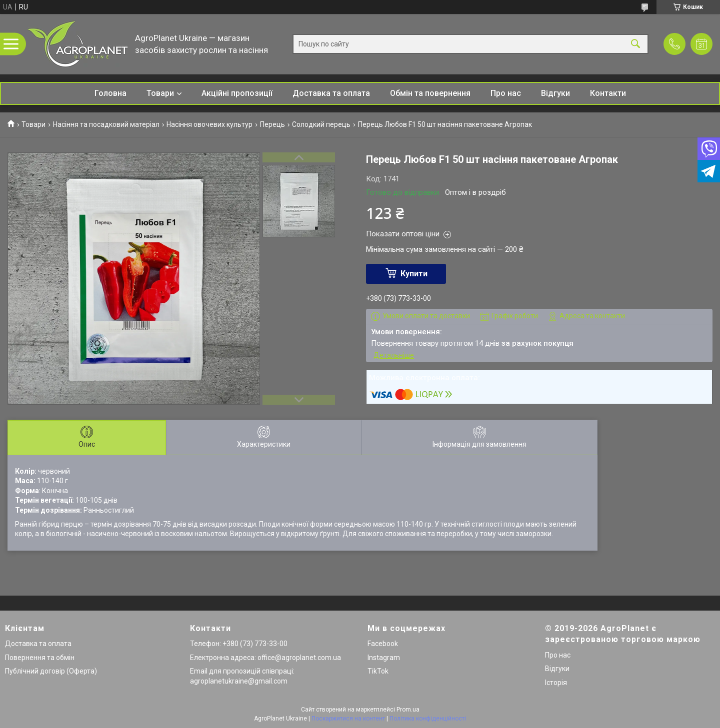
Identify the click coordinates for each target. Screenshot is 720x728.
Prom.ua (408, 710)
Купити (414, 274)
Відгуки (555, 93)
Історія (556, 683)
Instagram (384, 658)
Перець (272, 124)
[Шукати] (635, 44)
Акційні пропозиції (237, 93)
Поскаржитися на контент (348, 719)
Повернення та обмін (40, 658)
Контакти (608, 93)
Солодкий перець (321, 124)
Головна (110, 93)
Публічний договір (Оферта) (51, 671)
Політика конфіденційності (428, 719)
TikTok (378, 671)
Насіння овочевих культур (209, 124)
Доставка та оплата (331, 93)
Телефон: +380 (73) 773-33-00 (239, 644)
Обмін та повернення (430, 93)
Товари (160, 93)
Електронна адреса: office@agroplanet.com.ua (265, 658)
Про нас (506, 93)
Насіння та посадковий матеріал (106, 124)
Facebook (383, 644)
